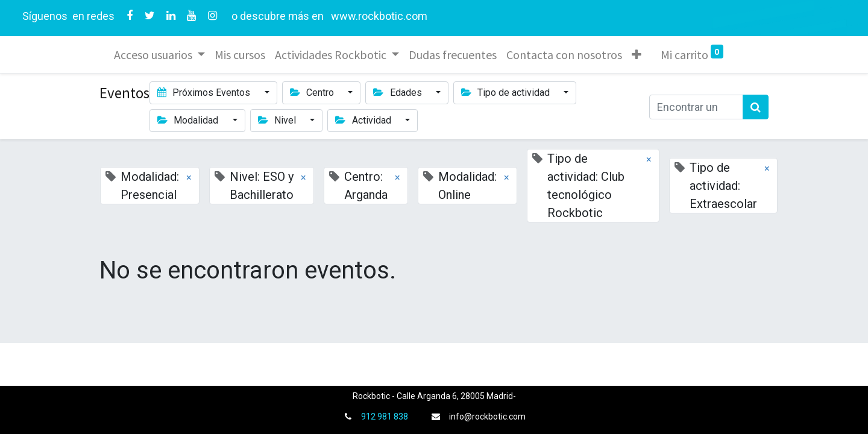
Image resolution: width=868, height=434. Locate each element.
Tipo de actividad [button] (507, 93)
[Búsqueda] (756, 107)
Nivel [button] (278, 120)
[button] (637, 55)
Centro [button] (313, 93)
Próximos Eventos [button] (205, 93)
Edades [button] (398, 93)
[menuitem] (240, 55)
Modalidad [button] (189, 120)
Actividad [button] (364, 120)
